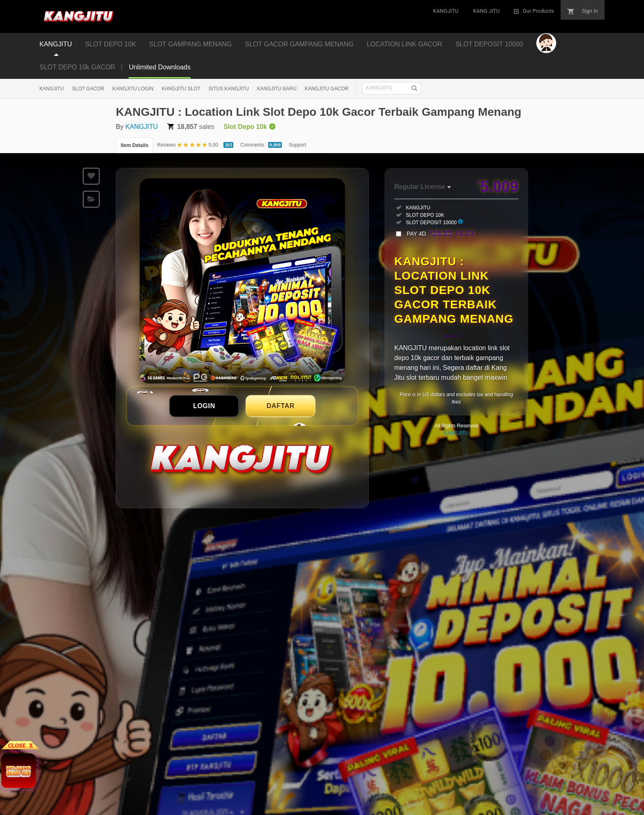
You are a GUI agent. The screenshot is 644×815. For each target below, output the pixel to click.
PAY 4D (440, 234)
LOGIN (204, 406)
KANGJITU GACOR (327, 89)
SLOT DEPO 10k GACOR (77, 67)
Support (297, 145)
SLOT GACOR (88, 89)
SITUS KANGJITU (229, 89)
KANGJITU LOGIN (133, 89)
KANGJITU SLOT (181, 89)
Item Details (135, 145)
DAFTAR (281, 406)
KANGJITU (52, 89)
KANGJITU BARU (277, 89)
